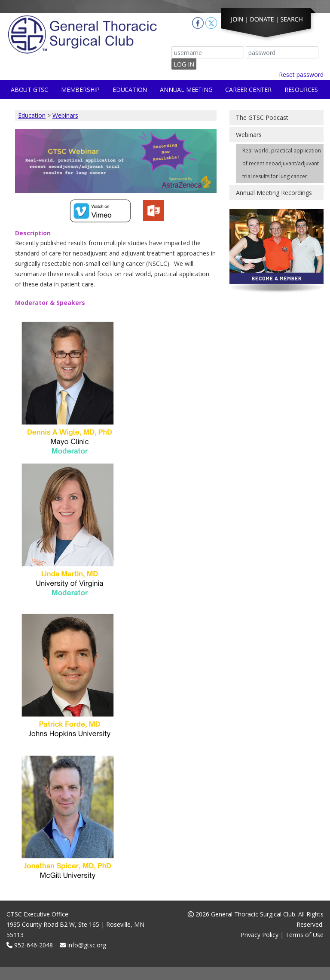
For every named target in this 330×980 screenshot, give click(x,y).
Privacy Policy (260, 935)
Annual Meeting (186, 90)
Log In (184, 64)
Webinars (65, 115)
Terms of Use (304, 935)
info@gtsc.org (83, 945)
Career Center (248, 90)
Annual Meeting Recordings (274, 193)
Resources (301, 90)
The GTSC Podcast (262, 117)
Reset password (301, 75)
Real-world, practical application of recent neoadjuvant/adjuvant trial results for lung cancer (282, 163)
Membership (80, 90)
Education (130, 90)
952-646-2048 (30, 945)
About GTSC (29, 90)
